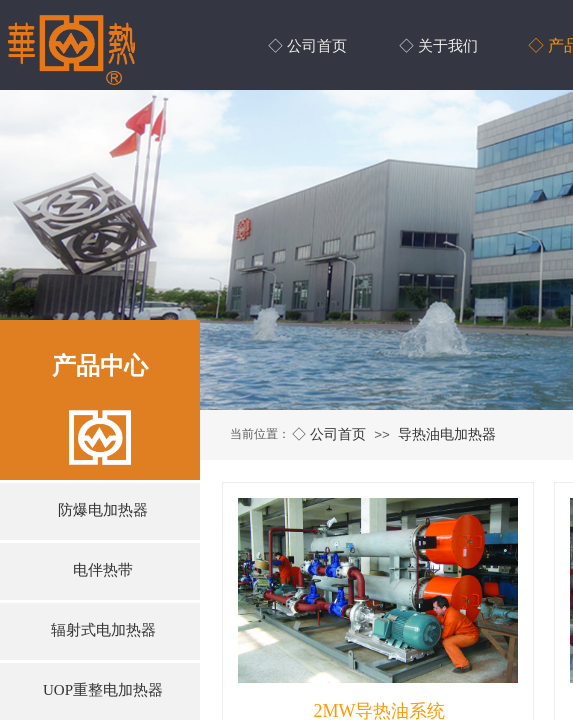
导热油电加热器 (447, 434)
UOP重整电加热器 (103, 690)
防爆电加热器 (103, 510)
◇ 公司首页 (329, 434)
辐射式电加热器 (103, 630)
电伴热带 (103, 570)
